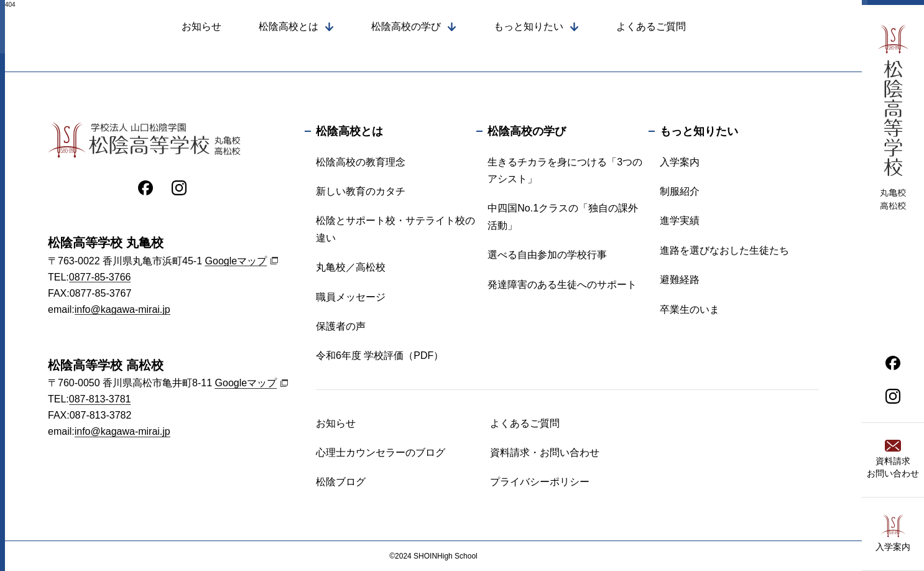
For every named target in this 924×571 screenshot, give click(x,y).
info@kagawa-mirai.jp (122, 309)
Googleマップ (236, 261)
